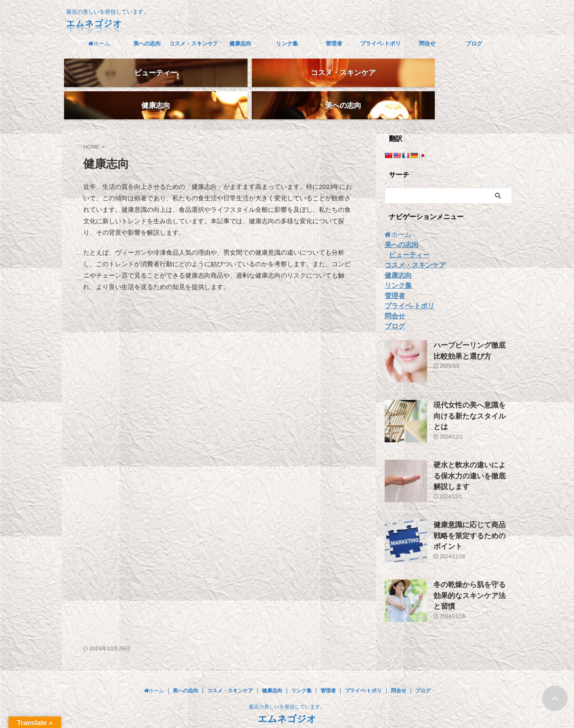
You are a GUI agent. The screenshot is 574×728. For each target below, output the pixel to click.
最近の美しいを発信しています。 (287, 688)
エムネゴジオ (94, 23)
